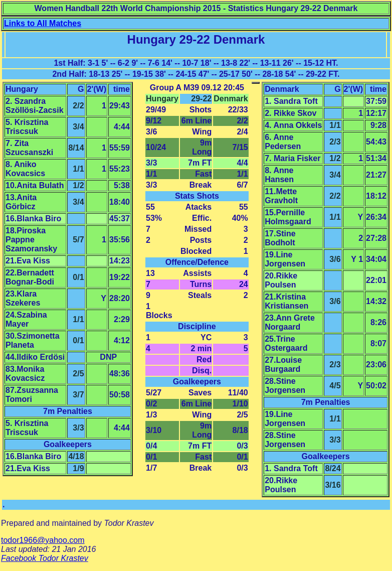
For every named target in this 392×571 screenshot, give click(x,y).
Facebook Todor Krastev (45, 558)
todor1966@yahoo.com (43, 540)
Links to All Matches (43, 23)
